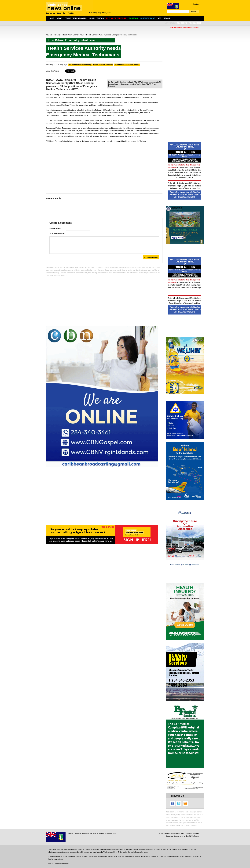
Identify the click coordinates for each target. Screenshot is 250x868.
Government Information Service (127, 65)
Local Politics (96, 18)
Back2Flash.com (193, 836)
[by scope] (182, 23)
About (167, 18)
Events (83, 833)
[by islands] (195, 23)
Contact (196, 4)
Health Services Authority (103, 65)
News (59, 18)
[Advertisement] (104, 167)
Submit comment (151, 257)
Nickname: (55, 229)
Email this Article (53, 71)
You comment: (57, 234)
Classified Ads (111, 833)
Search (193, 12)
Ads (159, 18)
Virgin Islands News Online (68, 35)
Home (52, 18)
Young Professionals (76, 18)
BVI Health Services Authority (80, 65)
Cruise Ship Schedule (96, 833)
